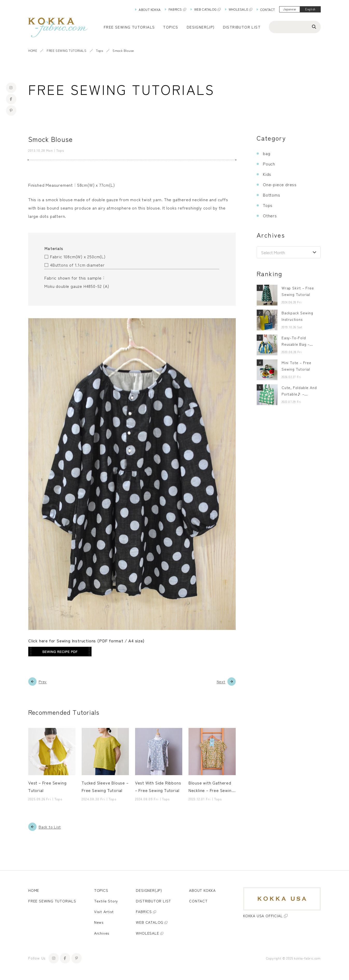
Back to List (50, 827)
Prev (43, 682)
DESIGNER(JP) (201, 27)
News (99, 922)
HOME (33, 50)
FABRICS (175, 9)
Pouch (269, 164)
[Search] (314, 26)
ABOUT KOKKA (150, 9)
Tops (99, 50)
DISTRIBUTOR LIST (242, 27)
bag (267, 153)
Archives (102, 933)
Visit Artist (104, 912)
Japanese (289, 9)
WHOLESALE (238, 9)
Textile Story (106, 901)
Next (221, 682)
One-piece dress (280, 184)
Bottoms (272, 195)
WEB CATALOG (205, 9)
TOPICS (101, 890)
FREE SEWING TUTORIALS (67, 50)
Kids (267, 174)
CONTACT (268, 9)
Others (270, 216)
